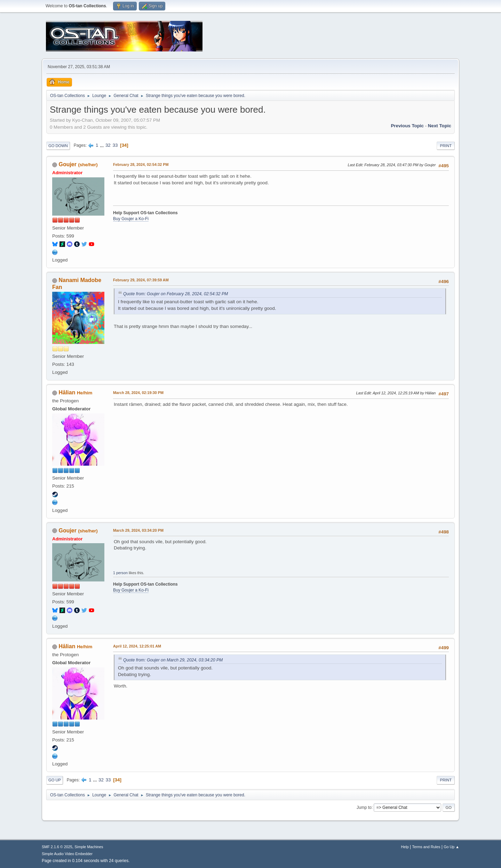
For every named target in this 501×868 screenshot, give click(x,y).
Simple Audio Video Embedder (67, 854)
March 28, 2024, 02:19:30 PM (138, 393)
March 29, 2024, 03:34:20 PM (138, 530)
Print (446, 146)
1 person (120, 573)
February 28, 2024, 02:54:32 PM (141, 164)
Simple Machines (89, 847)
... (102, 145)
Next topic (440, 126)
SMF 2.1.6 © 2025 (57, 847)
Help (405, 847)
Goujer (67, 164)
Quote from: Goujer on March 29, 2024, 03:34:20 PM (173, 660)
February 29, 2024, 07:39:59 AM (141, 280)
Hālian (67, 392)
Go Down (58, 146)
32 (108, 145)
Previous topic (407, 126)
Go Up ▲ (451, 847)
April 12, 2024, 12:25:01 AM (137, 646)
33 (115, 145)
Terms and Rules (426, 847)
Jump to (364, 807)
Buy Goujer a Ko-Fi (131, 219)
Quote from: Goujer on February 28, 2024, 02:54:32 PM (176, 294)
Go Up (55, 780)
